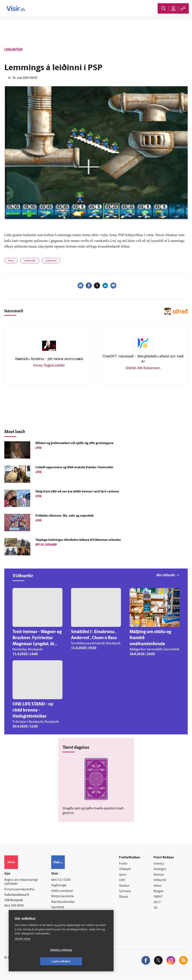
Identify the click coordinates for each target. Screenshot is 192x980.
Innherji (159, 864)
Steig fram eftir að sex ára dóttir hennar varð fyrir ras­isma (77, 492)
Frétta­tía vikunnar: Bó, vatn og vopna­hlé (65, 516)
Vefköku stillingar (36, 961)
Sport (123, 875)
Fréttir (123, 864)
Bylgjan (159, 892)
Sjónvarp (125, 892)
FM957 (158, 897)
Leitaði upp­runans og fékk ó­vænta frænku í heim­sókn (74, 468)
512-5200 (64, 880)
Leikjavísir (51, 261)
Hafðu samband (62, 891)
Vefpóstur (58, 919)
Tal (156, 908)
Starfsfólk (58, 908)
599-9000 (17, 906)
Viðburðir (160, 881)
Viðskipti (125, 870)
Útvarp (123, 897)
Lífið (122, 881)
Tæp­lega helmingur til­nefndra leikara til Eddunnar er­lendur (78, 540)
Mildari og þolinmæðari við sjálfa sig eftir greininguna (74, 443)
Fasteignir (160, 870)
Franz (11, 261)
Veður (158, 886)
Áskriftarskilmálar (63, 902)
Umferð (56, 913)
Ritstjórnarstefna (63, 897)
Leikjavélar (30, 261)
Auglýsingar (59, 886)
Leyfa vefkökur (87, 961)
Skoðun (124, 886)
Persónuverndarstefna (19, 890)
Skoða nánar (23, 950)
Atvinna (159, 875)
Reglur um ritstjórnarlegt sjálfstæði (21, 882)
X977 (157, 903)
